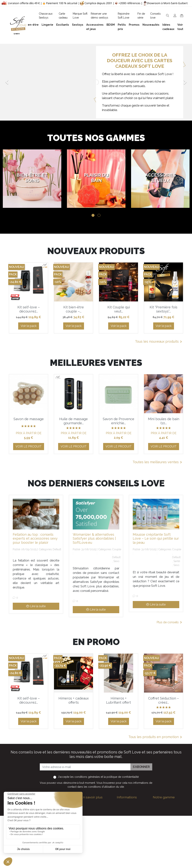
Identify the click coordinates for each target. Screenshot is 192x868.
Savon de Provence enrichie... (118, 421)
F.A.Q (84, 824)
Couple (117, 549)
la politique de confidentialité (121, 777)
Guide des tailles (128, 803)
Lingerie (158, 821)
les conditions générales (85, 777)
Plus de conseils (170, 622)
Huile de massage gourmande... (73, 421)
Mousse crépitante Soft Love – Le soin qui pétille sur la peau (156, 538)
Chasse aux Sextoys (95, 862)
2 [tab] (99, 215)
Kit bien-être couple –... (74, 309)
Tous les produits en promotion (156, 737)
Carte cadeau (126, 857)
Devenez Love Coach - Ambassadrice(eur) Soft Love (132, 814)
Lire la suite (36, 606)
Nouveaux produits (130, 851)
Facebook (46, 854)
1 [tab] (93, 215)
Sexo (116, 561)
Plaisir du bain (162, 809)
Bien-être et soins (165, 803)
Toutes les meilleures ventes (158, 462)
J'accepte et (98, 777)
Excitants (159, 827)
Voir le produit (29, 446)
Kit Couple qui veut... (119, 309)
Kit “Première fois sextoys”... (163, 309)
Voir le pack (29, 326)
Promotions (125, 845)
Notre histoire (90, 830)
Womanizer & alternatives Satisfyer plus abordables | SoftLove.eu (94, 538)
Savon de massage (29, 419)
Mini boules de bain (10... (164, 421)
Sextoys (158, 833)
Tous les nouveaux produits (159, 342)
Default (57, 549)
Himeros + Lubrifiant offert (118, 700)
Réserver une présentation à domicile (91, 841)
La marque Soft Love (132, 863)
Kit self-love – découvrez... (29, 309)
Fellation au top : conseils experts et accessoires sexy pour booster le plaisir (35, 538)
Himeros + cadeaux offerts (74, 700)
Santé (177, 561)
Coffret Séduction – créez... (163, 700)
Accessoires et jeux (166, 815)
